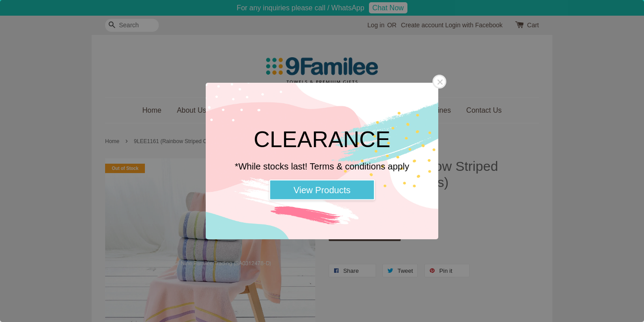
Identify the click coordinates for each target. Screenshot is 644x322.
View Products (322, 190)
